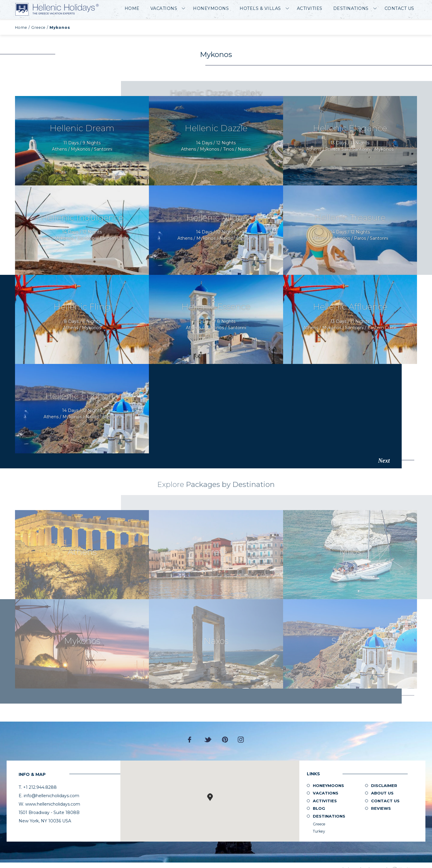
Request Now (82, 141)
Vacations (164, 8)
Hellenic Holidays (57, 9)
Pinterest (225, 740)
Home (132, 8)
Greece (38, 27)
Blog (319, 808)
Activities (310, 8)
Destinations (351, 8)
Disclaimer (384, 785)
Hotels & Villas (260, 8)
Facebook (191, 740)
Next (384, 461)
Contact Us (399, 8)
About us (382, 793)
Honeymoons (211, 8)
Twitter (208, 740)
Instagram (241, 740)
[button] (210, 797)
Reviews (381, 808)
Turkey (319, 831)
